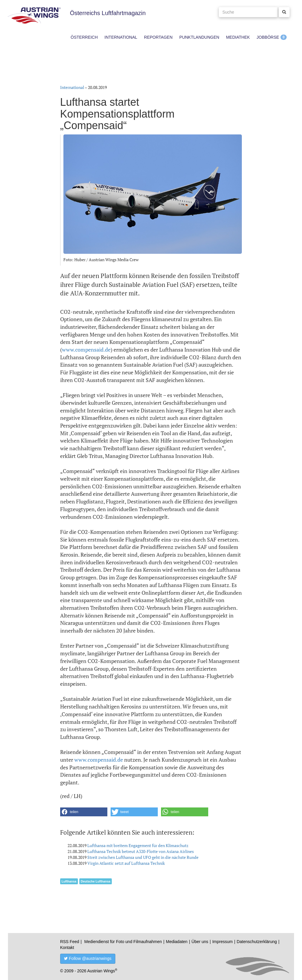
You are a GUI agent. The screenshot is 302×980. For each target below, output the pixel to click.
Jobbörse (268, 37)
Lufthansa (69, 881)
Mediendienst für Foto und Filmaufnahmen (123, 942)
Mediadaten (177, 942)
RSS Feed (70, 942)
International (121, 37)
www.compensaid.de (86, 350)
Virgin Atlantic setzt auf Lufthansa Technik (126, 863)
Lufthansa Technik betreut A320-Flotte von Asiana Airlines (141, 851)
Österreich (84, 37)
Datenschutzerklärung (257, 942)
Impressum (223, 942)
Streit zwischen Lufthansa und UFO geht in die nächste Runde (143, 857)
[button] (84, 812)
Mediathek (238, 37)
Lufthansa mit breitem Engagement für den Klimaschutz (138, 845)
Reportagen (158, 37)
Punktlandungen (199, 37)
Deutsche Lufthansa (96, 881)
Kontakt (67, 948)
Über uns (200, 942)
